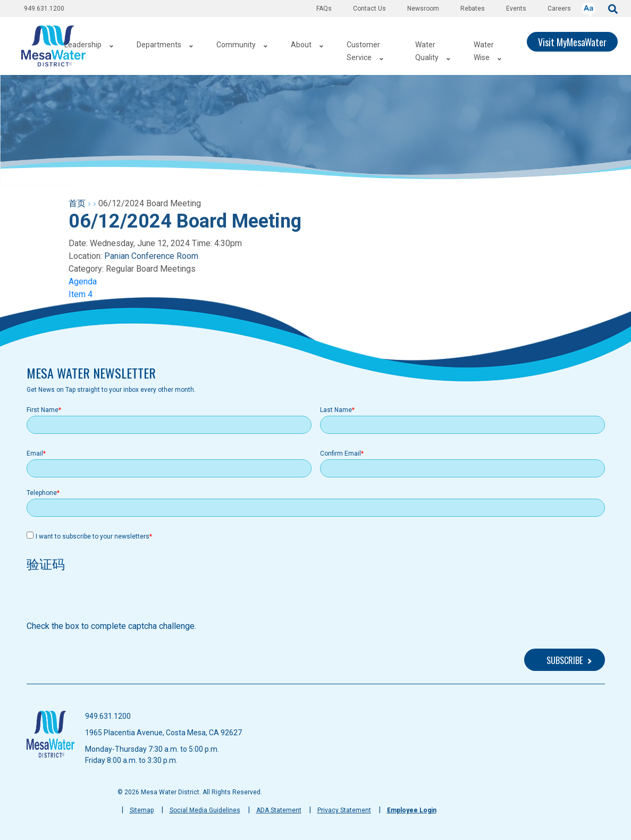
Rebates (473, 9)
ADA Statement (279, 810)
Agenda (83, 282)
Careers (559, 9)
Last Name (336, 410)
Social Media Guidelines (205, 810)
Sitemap (142, 810)
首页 (77, 203)
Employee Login (412, 810)
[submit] (613, 8)
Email (35, 453)
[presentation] (107, 599)
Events (516, 9)
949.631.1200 (44, 9)
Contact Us (369, 9)
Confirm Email (340, 453)
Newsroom (423, 9)
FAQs (324, 9)
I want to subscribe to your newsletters (92, 536)
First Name (43, 410)
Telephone (42, 493)
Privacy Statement (344, 810)
